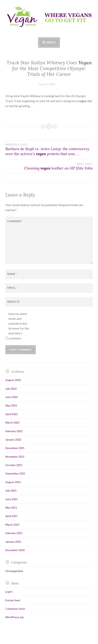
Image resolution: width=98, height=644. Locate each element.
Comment (15, 221)
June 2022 (12, 397)
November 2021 (15, 457)
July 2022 (11, 389)
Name (12, 274)
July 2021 (11, 490)
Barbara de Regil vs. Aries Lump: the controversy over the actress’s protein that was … (49, 150)
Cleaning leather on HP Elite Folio (49, 166)
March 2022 (12, 422)
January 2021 (13, 542)
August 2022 (13, 380)
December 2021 (15, 448)
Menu (51, 42)
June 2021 (12, 499)
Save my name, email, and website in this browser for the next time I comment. (19, 326)
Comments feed (15, 609)
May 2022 (11, 405)
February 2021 (14, 533)
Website (13, 302)
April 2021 (11, 516)
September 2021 (15, 473)
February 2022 (14, 431)
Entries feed (13, 600)
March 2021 (12, 525)
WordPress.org (14, 617)
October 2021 (14, 465)
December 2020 (15, 550)
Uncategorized (14, 571)
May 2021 (11, 508)
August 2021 (13, 482)
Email (12, 288)
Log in (9, 592)
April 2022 (11, 414)
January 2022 (13, 440)
